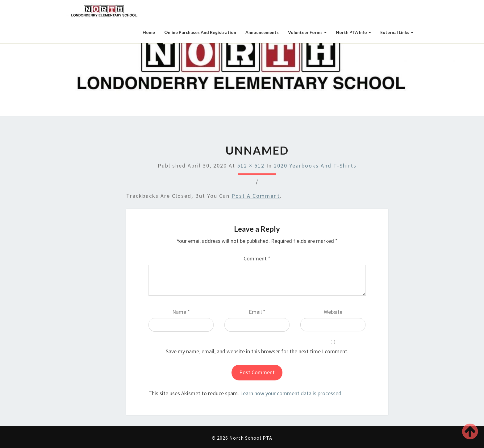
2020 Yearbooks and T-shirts (315, 166)
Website (333, 312)
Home (149, 32)
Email (257, 312)
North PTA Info (353, 32)
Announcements (262, 32)
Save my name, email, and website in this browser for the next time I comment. (257, 351)
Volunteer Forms (307, 32)
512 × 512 (251, 166)
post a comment (256, 196)
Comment (257, 258)
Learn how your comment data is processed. (291, 393)
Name (181, 312)
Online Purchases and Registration (200, 32)
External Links (397, 32)
